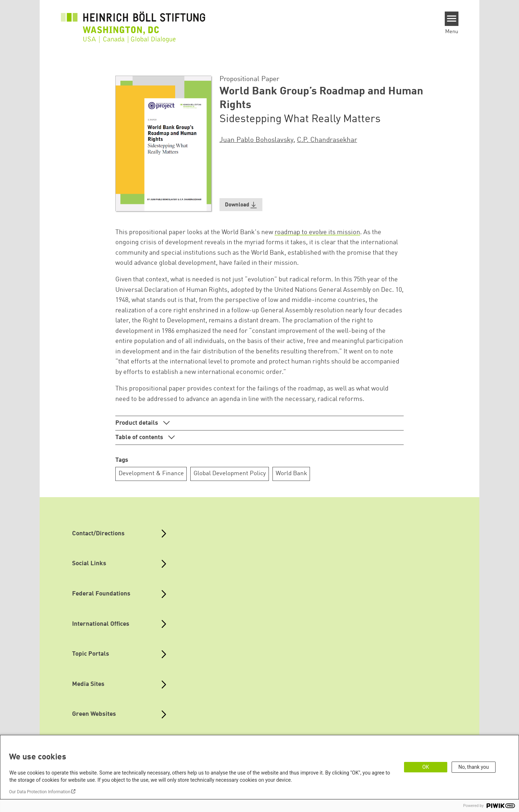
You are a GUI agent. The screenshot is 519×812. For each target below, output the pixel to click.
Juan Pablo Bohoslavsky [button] (256, 140)
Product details (137, 423)
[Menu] (452, 19)
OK (426, 767)
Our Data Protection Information (40, 792)
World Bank (291, 474)
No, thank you (474, 767)
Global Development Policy (230, 474)
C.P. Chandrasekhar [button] (327, 140)
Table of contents (140, 438)
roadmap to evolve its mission (317, 232)
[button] (241, 205)
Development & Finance (151, 474)
